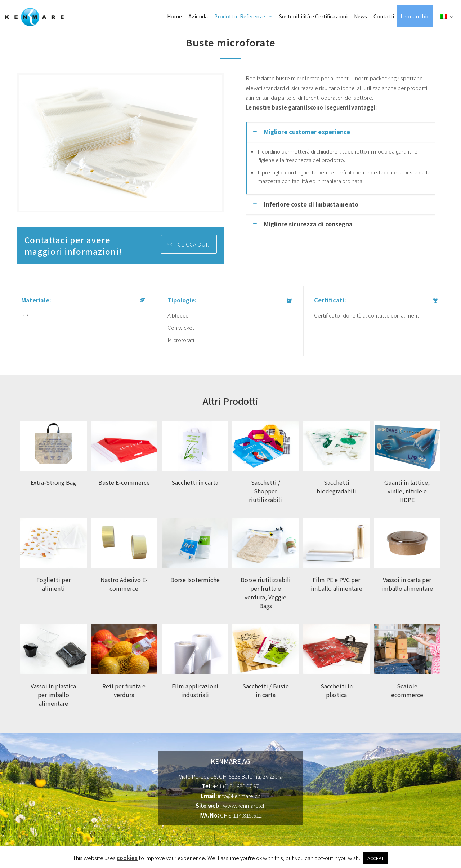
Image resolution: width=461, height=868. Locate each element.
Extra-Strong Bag (53, 482)
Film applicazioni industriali (195, 690)
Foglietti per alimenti (53, 584)
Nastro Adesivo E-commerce (124, 584)
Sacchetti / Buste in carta (266, 690)
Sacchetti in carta (195, 482)
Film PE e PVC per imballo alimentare (337, 584)
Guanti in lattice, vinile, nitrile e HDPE (407, 491)
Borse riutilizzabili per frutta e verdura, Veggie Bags (266, 593)
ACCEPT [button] (376, 858)
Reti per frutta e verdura (124, 690)
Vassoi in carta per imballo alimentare (407, 584)
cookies (127, 858)
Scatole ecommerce (407, 690)
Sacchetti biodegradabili (336, 487)
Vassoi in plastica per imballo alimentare (53, 695)
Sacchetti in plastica (337, 690)
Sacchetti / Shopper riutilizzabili (265, 491)
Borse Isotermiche (195, 580)
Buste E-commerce (124, 482)
